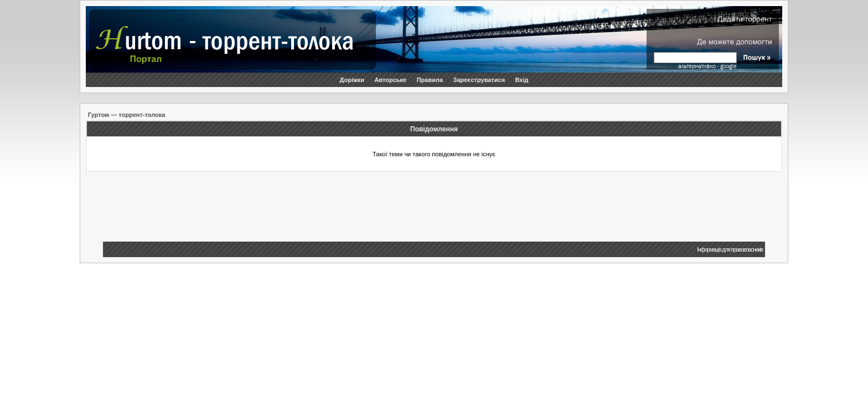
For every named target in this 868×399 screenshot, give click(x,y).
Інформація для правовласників (730, 250)
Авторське (390, 80)
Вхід (522, 80)
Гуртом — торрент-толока (127, 115)
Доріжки (352, 80)
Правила (430, 80)
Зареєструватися (479, 80)
